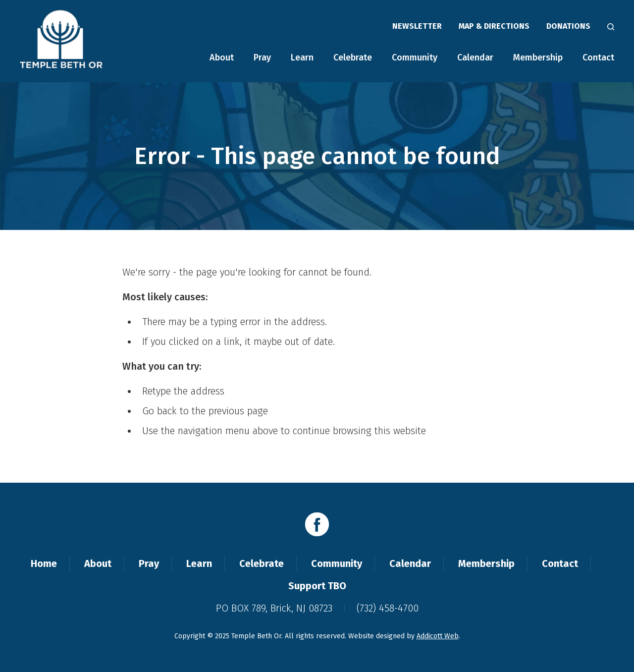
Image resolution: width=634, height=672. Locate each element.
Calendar (475, 57)
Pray (262, 57)
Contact (598, 57)
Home (44, 563)
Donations (568, 26)
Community (415, 57)
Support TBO (317, 586)
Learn (302, 57)
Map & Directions (494, 26)
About (222, 57)
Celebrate (353, 57)
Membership (538, 57)
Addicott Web (438, 636)
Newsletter (417, 26)
